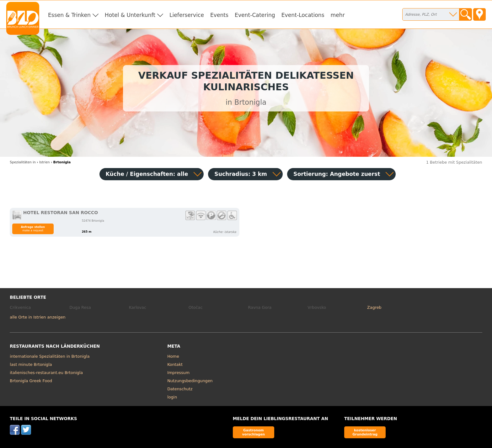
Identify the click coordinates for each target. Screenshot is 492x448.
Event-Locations (303, 15)
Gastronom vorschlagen (254, 432)
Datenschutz (180, 389)
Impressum (178, 373)
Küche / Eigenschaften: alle (147, 174)
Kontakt (175, 364)
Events (219, 15)
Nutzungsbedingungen (190, 381)
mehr (338, 15)
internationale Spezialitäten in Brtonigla (50, 356)
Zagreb (374, 307)
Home (173, 356)
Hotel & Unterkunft (130, 15)
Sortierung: (337, 174)
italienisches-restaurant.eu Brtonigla (46, 373)
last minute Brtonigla (31, 364)
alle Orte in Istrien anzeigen (37, 317)
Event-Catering (255, 15)
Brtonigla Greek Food (31, 381)
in (23, 162)
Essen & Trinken (69, 15)
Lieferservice (187, 15)
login (172, 397)
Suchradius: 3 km (241, 174)
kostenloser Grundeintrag (365, 432)
